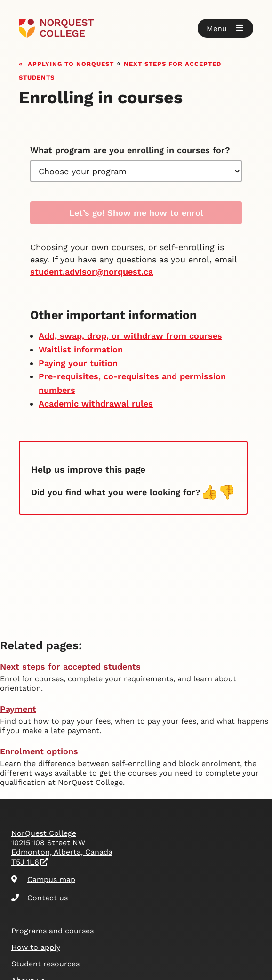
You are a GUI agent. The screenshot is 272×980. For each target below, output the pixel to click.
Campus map (43, 879)
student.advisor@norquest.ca (92, 272)
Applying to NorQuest (71, 63)
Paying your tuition (78, 363)
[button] (225, 28)
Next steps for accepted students (70, 666)
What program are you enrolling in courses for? (130, 150)
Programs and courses (52, 931)
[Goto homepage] (56, 28)
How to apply (36, 947)
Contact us (40, 898)
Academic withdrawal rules (96, 404)
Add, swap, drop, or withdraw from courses (130, 336)
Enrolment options (39, 751)
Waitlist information (81, 349)
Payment (18, 709)
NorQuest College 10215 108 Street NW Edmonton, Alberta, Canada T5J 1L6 (62, 848)
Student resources (45, 964)
